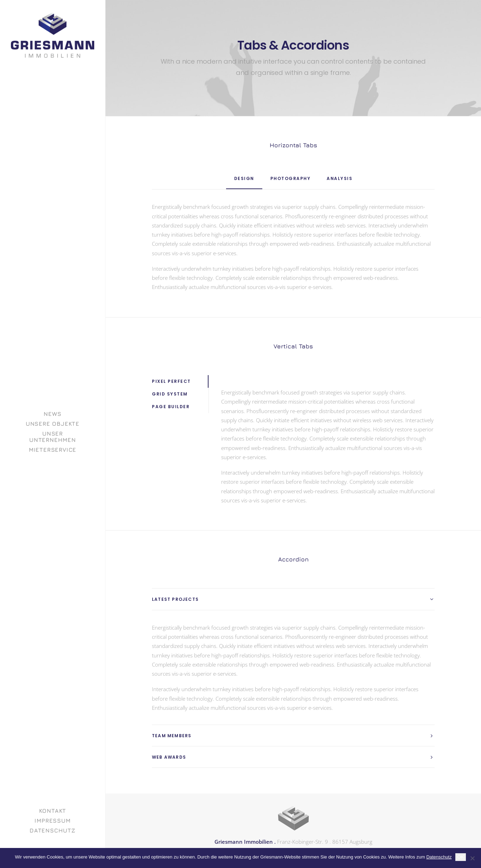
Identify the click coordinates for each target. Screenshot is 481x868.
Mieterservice (53, 450)
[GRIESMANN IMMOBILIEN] (53, 35)
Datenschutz (53, 830)
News (52, 414)
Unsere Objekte (53, 424)
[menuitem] (53, 414)
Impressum (52, 821)
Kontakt (53, 811)
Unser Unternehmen (53, 437)
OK (461, 857)
